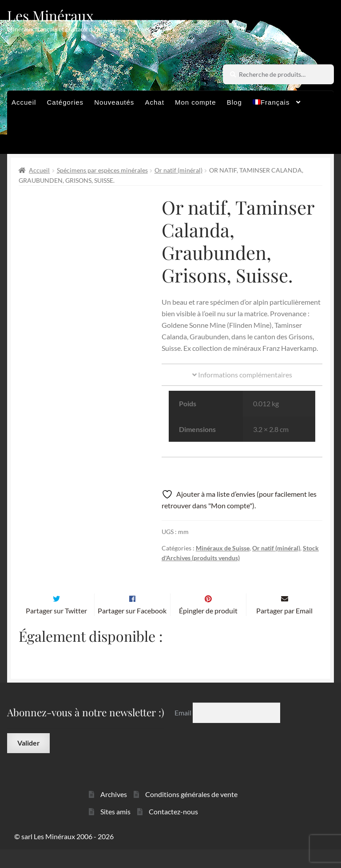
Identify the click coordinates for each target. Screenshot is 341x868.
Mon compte (196, 102)
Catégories (65, 102)
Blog (234, 102)
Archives (114, 813)
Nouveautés (114, 102)
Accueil (24, 102)
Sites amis (115, 830)
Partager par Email (284, 629)
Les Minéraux (50, 15)
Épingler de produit (208, 629)
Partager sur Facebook (132, 629)
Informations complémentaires (242, 375)
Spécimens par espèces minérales (102, 170)
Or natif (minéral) (178, 170)
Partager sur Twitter (56, 629)
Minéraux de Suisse (223, 548)
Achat (154, 102)
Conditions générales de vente (191, 813)
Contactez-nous (173, 830)
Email (184, 731)
